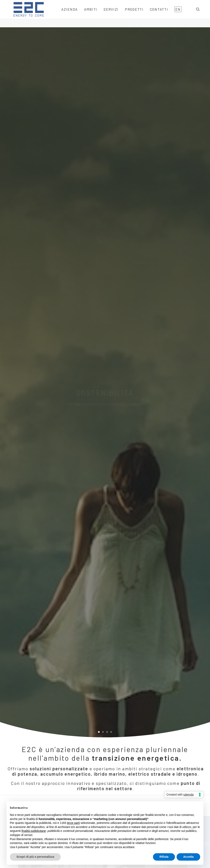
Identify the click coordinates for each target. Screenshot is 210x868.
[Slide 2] (103, 120)
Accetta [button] (188, 857)
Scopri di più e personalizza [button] (35, 857)
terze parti (73, 823)
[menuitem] (63, 14)
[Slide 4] (111, 120)
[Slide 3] (107, 120)
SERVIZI (105, 14)
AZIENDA (63, 14)
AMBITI (84, 14)
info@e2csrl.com (123, 792)
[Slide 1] (99, 120)
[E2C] (24, 14)
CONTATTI (153, 14)
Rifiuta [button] (164, 857)
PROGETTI (128, 14)
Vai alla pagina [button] (32, 688)
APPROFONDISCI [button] (157, 511)
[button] (200, 14)
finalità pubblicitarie (34, 831)
